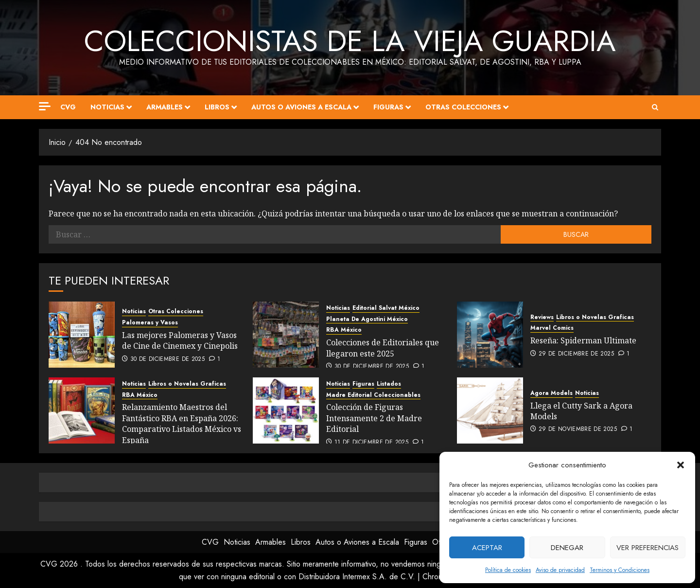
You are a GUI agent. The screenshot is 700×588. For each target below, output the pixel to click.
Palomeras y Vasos (150, 323)
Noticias (107, 107)
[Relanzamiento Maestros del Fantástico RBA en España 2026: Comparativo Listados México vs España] (82, 410)
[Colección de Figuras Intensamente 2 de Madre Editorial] (286, 410)
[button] (681, 465)
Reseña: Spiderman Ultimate (583, 340)
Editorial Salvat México (386, 308)
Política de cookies (508, 570)
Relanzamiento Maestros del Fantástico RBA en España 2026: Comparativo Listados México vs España (182, 423)
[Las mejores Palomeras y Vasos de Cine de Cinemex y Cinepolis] (82, 335)
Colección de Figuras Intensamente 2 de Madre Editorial (374, 418)
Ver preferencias (647, 548)
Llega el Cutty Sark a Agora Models (581, 411)
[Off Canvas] (45, 106)
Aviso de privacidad (560, 570)
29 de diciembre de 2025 (576, 354)
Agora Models (551, 393)
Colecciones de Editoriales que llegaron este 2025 (383, 348)
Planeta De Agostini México (367, 319)
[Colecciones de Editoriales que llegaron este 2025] (286, 335)
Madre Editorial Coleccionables (373, 395)
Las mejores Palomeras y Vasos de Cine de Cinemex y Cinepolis (180, 340)
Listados (389, 384)
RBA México (344, 330)
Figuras (388, 107)
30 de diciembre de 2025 (167, 359)
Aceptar (487, 548)
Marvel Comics (552, 328)
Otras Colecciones (463, 107)
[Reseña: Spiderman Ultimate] (490, 335)
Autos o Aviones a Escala (301, 107)
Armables (165, 107)
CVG (68, 107)
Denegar (567, 548)
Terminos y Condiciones (620, 570)
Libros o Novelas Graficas (595, 317)
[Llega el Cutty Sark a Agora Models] (490, 410)
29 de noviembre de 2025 (578, 429)
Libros (217, 107)
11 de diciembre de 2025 (371, 443)
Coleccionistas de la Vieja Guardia (350, 41)
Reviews (542, 317)
